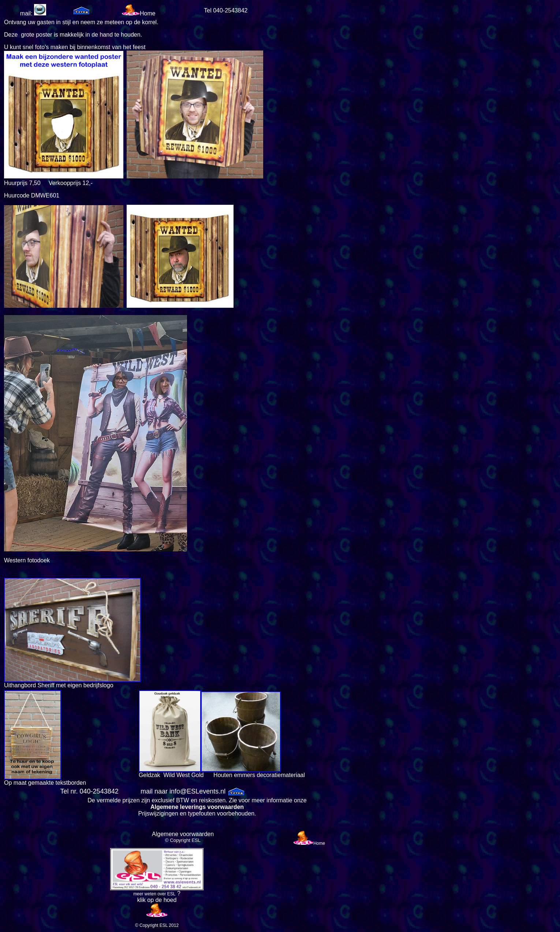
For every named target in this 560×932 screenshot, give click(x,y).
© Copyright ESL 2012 (157, 925)
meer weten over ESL (154, 894)
